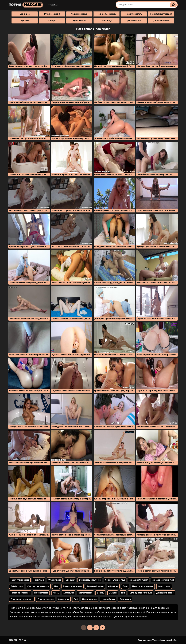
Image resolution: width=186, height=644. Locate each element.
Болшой (113, 593)
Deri (76, 599)
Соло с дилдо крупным (141, 593)
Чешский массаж (79, 14)
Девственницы (161, 21)
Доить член (125, 599)
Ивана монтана (90, 599)
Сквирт (52, 21)
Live (123, 593)
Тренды (53, 5)
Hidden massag (41, 593)
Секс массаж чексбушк (38, 586)
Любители (39, 580)
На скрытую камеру (106, 14)
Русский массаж (52, 14)
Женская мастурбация (161, 14)
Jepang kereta (164, 586)
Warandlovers (55, 580)
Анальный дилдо (95, 586)
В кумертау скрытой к (90, 580)
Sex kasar (70, 580)
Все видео (25, 14)
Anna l (56, 593)
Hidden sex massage (20, 593)
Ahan (56, 586)
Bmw (125, 586)
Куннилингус (79, 21)
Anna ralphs (68, 593)
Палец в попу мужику (143, 586)
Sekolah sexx (17, 586)
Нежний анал (108, 599)
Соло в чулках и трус (115, 580)
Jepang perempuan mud (163, 580)
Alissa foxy (113, 586)
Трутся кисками (134, 21)
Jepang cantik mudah (139, 580)
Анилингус (107, 21)
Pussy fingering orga (20, 580)
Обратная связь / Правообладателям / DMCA (157, 640)
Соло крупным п (46, 599)
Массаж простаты (134, 14)
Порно (26, 5)
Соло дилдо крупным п (22, 599)
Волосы (101, 593)
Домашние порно (165, 593)
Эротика (25, 21)
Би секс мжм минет (73, 586)
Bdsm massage (85, 593)
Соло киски (64, 599)
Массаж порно (17, 640)
